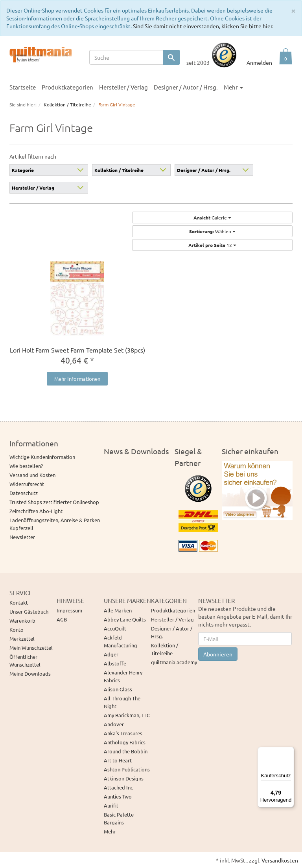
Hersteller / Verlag (123, 87)
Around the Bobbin (126, 751)
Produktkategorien (67, 87)
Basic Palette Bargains (119, 818)
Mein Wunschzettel (31, 648)
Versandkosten (280, 860)
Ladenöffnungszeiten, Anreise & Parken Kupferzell (55, 524)
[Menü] (289, 751)
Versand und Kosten (32, 475)
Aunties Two (118, 796)
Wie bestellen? (26, 466)
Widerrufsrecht (27, 484)
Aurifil (111, 805)
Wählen (212, 231)
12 (212, 245)
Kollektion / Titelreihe (119, 170)
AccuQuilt (115, 628)
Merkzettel (22, 639)
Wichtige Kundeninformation (42, 457)
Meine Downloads (30, 673)
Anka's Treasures (123, 733)
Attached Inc (118, 787)
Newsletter (22, 537)
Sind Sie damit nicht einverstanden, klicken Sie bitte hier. (203, 26)
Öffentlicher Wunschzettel (25, 661)
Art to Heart (118, 760)
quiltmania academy (174, 662)
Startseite (23, 87)
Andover (114, 724)
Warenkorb (22, 620)
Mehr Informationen (77, 379)
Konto (17, 630)
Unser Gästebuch (29, 611)
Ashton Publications (127, 769)
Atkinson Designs (124, 778)
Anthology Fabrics (125, 742)
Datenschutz (24, 493)
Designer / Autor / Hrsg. (186, 87)
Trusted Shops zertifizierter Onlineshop (54, 502)
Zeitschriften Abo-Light (36, 511)
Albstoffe (115, 663)
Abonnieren (218, 654)
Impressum (69, 610)
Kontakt (19, 602)
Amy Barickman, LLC (127, 715)
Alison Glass (118, 689)
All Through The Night (122, 702)
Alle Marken (118, 610)
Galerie (212, 217)
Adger (111, 654)
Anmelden (259, 62)
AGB (62, 619)
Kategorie (23, 170)
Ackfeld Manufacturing (121, 641)
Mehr (233, 87)
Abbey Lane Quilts (125, 619)
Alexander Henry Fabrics (123, 676)
